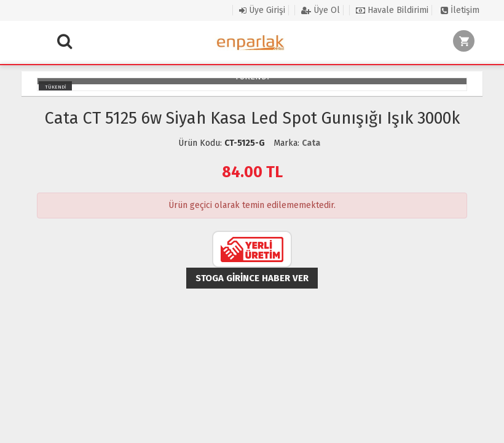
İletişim (460, 10)
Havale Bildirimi (392, 10)
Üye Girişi (262, 10)
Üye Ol (321, 10)
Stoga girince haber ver (252, 278)
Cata (311, 143)
